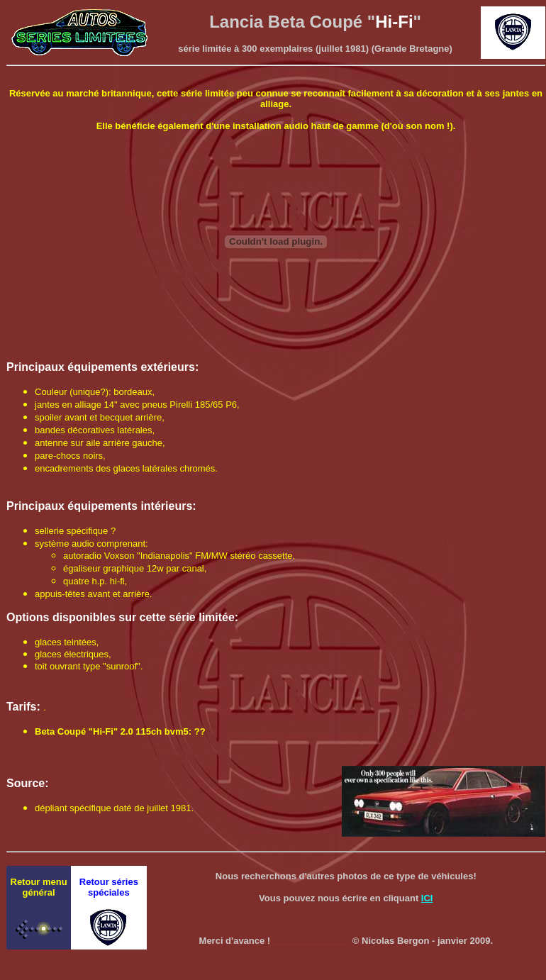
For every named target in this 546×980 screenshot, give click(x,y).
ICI (427, 898)
